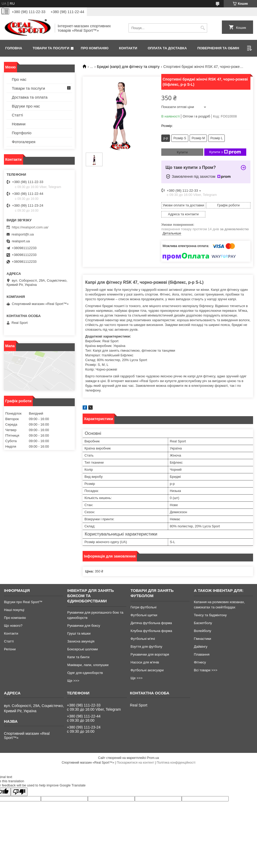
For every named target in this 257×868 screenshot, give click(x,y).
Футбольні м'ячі (143, 639)
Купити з (225, 152)
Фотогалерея (24, 142)
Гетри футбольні (144, 607)
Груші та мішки (79, 633)
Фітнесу (200, 662)
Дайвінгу (201, 647)
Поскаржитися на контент (135, 763)
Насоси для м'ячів (145, 662)
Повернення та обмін (218, 48)
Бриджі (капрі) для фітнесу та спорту (128, 67)
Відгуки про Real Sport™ (23, 602)
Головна (14, 48)
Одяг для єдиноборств (85, 673)
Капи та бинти (78, 657)
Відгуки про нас (26, 106)
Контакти (128, 48)
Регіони (10, 649)
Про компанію (95, 48)
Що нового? (13, 626)
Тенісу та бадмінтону (210, 615)
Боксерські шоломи (82, 649)
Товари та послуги (51, 48)
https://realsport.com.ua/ (30, 227)
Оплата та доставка (167, 48)
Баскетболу (203, 623)
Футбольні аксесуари (147, 670)
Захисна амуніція (81, 641)
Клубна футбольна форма (151, 631)
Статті (17, 115)
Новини (19, 124)
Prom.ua (153, 758)
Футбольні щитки (144, 615)
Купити (182, 152)
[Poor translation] (19, 792)
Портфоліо (22, 133)
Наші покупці (14, 610)
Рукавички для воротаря (150, 654)
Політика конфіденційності (176, 763)
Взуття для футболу (146, 647)
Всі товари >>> (206, 670)
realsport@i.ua (23, 234)
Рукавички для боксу (84, 626)
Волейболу (202, 631)
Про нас (19, 79)
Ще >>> (73, 681)
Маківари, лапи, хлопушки (88, 665)
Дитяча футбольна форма (151, 623)
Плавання (202, 654)
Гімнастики (202, 639)
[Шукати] (203, 28)
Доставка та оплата (30, 97)
